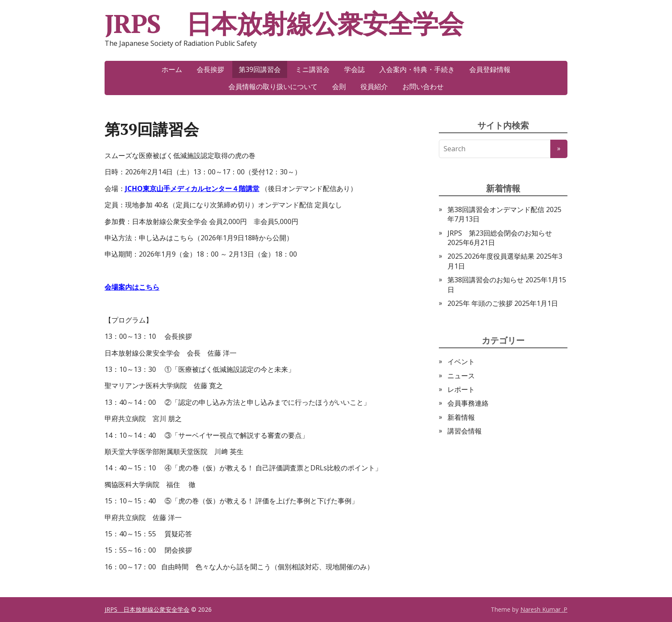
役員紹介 (374, 87)
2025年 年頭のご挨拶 (480, 303)
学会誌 (354, 69)
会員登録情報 (490, 69)
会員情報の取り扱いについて (273, 87)
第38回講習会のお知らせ (486, 280)
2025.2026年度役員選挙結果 (491, 256)
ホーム (172, 69)
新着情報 (461, 417)
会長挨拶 (210, 69)
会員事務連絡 (468, 403)
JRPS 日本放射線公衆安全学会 (284, 24)
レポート (461, 389)
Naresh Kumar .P (544, 609)
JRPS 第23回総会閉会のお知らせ (500, 233)
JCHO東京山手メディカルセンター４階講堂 (192, 188)
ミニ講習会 (312, 69)
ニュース (461, 376)
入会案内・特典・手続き (417, 69)
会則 (339, 87)
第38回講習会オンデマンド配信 (496, 209)
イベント (461, 362)
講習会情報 (465, 431)
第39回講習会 (260, 69)
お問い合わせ (423, 87)
